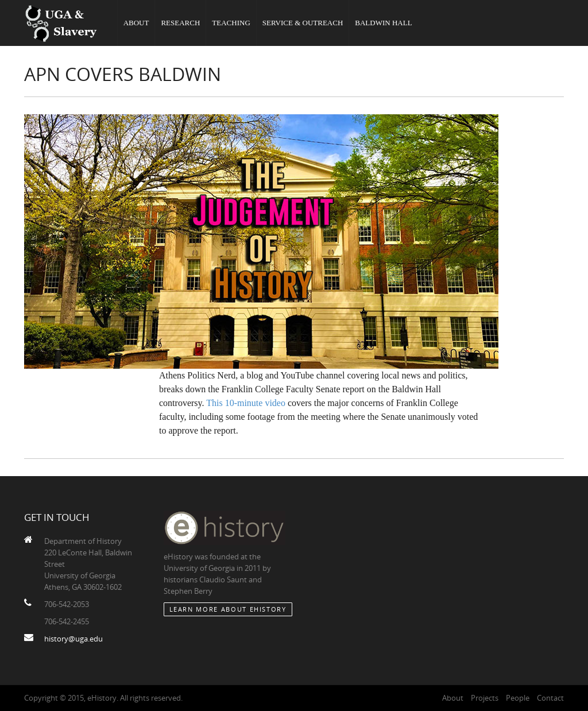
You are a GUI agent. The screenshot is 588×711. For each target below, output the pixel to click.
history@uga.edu (73, 639)
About (136, 23)
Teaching (231, 23)
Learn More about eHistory (228, 609)
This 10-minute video (246, 403)
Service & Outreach (303, 23)
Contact (550, 698)
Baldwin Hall (383, 23)
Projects (485, 698)
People (518, 698)
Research (180, 23)
